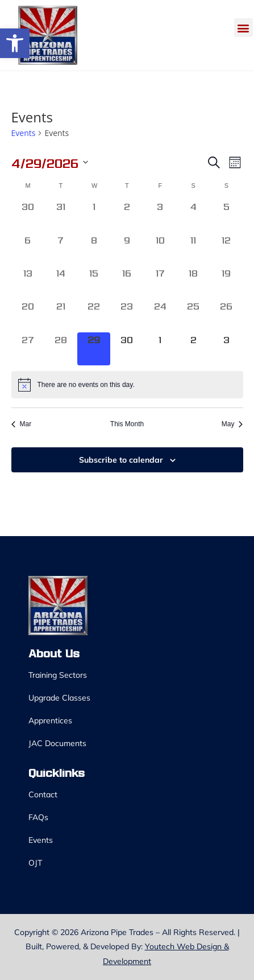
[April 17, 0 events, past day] (160, 282)
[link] (15, 43)
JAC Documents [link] (57, 743)
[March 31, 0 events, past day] (61, 216)
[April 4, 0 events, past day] (193, 216)
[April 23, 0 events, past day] (127, 315)
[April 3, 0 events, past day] (160, 216)
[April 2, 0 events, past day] (127, 216)
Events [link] (24, 133)
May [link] (232, 424)
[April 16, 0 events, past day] (127, 282)
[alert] (127, 385)
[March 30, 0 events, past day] (28, 216)
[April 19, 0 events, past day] (226, 282)
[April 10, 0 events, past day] (160, 249)
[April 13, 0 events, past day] (28, 282)
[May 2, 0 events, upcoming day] (193, 349)
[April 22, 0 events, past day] (94, 315)
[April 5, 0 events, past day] (226, 216)
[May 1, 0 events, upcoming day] (160, 349)
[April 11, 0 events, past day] (193, 249)
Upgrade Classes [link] (59, 698)
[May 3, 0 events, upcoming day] (226, 349)
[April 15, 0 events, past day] (94, 282)
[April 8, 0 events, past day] (94, 249)
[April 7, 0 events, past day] (61, 249)
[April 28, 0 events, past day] (61, 349)
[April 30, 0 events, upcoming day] (127, 349)
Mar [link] (22, 424)
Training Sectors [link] (58, 675)
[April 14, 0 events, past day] (61, 282)
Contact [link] (43, 794)
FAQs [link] (38, 817)
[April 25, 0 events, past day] (193, 315)
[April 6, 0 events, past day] (28, 249)
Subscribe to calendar (121, 460)
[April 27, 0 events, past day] (28, 349)
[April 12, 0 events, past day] (226, 249)
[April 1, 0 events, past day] (94, 216)
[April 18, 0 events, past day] (193, 282)
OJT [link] (35, 863)
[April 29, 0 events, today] (94, 349)
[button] (243, 28)
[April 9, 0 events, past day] (127, 249)
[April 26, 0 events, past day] (226, 315)
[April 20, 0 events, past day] (28, 315)
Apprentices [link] (50, 720)
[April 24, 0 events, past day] (160, 315)
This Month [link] (127, 424)
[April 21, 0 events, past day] (61, 315)
